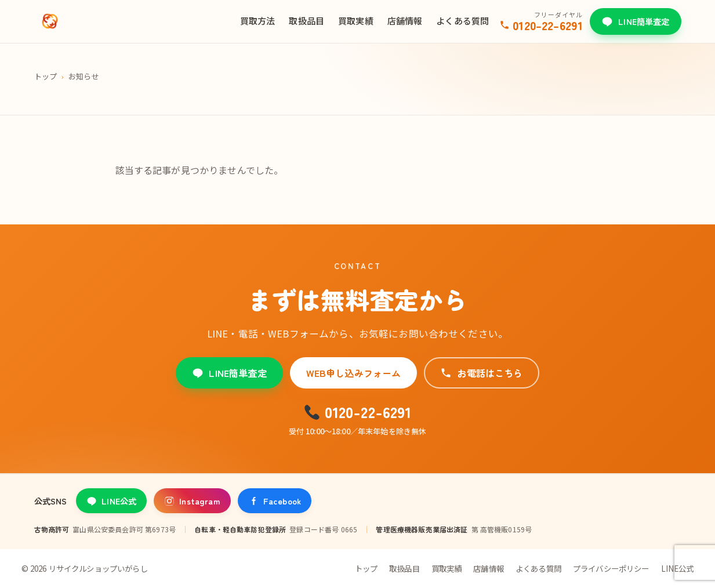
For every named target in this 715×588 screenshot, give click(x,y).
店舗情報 (405, 21)
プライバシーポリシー (611, 568)
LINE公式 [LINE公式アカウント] (111, 501)
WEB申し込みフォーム (354, 373)
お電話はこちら (481, 373)
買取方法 (258, 21)
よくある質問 (462, 21)
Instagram (192, 501)
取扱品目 (306, 21)
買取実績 (356, 21)
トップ (46, 76)
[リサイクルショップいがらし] (50, 21)
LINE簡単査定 (635, 21)
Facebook (275, 501)
